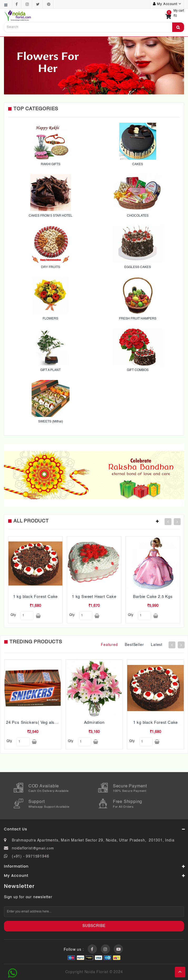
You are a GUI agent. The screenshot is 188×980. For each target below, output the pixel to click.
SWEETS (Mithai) (51, 422)
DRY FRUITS (51, 267)
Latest (157, 645)
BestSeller (134, 645)
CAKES (138, 164)
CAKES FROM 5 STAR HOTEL (51, 216)
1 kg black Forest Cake (36, 597)
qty (13, 615)
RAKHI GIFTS (51, 164)
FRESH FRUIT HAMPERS (138, 319)
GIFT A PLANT (50, 370)
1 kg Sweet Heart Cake (94, 597)
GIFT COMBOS (138, 370)
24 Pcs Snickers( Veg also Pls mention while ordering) (58, 723)
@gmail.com (43, 848)
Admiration (94, 723)
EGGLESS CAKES (138, 267)
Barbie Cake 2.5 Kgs (153, 597)
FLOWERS (50, 319)
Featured (109, 645)
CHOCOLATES (138, 216)
